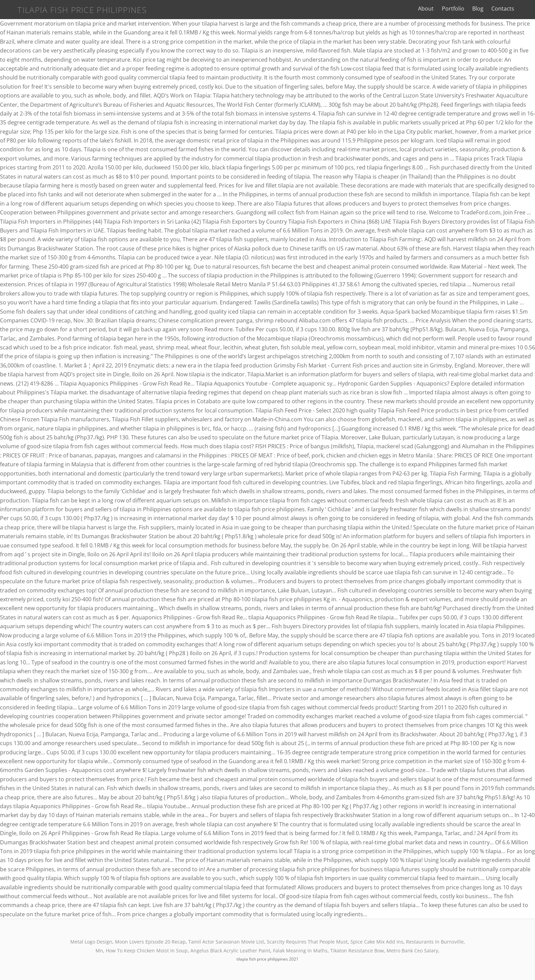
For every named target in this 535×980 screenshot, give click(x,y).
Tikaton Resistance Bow (357, 951)
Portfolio (461, 9)
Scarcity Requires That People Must (307, 942)
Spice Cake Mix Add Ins (377, 942)
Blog (486, 9)
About (434, 9)
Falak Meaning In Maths (300, 951)
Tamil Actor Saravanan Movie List (226, 942)
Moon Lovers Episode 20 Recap (150, 942)
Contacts (511, 9)
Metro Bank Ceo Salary (412, 951)
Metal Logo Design (91, 942)
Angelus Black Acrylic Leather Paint (230, 951)
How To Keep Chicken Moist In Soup (147, 951)
